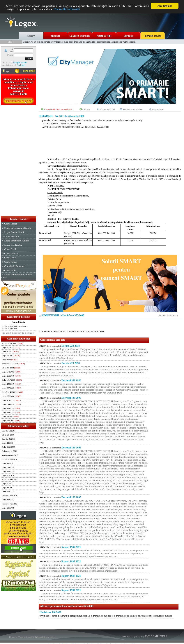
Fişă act (86, 109)
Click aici (21, 65)
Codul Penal (10, 258)
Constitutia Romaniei (15, 266)
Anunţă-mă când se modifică (58, 109)
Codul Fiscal (10, 224)
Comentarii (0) (107, 109)
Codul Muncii (11, 253)
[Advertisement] (18, 161)
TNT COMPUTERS (156, 636)
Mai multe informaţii (67, 9)
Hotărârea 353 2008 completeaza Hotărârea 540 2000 (15, 327)
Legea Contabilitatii (14, 232)
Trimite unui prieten (133, 109)
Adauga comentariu (168, 315)
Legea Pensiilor (12, 236)
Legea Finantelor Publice (17, 241)
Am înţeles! (165, 6)
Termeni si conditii (26, 637)
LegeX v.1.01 (137, 636)
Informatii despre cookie (45, 637)
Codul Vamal (11, 262)
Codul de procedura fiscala (17, 228)
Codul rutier (10, 270)
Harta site (13, 637)
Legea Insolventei (13, 245)
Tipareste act (158, 109)
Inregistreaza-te (20, 62)
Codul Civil (10, 249)
